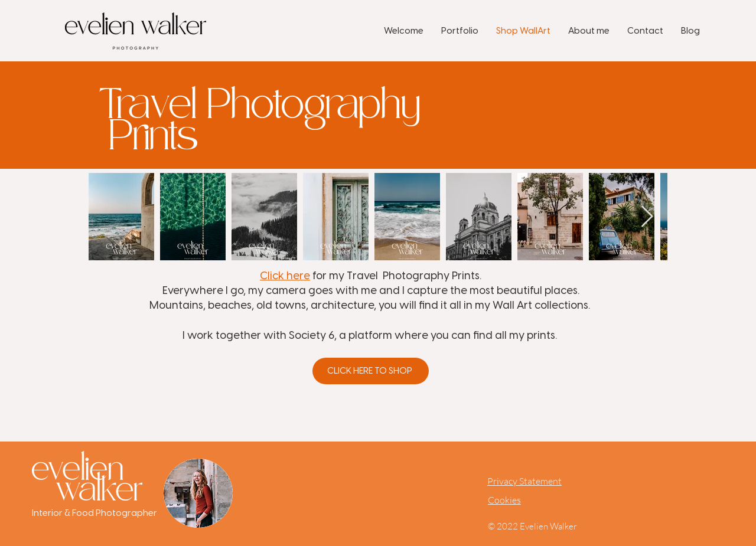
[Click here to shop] (371, 371)
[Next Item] (647, 217)
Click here (285, 276)
